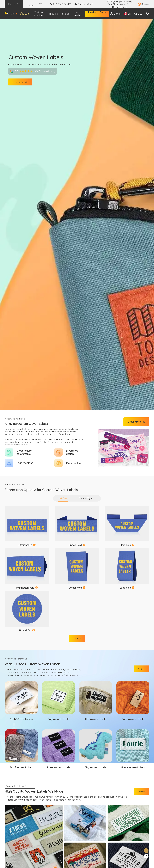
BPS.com (43, 4)
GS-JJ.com (31, 4)
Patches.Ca (14, 4)
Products (53, 14)
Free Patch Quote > (97, 14)
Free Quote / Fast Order (26, 83)
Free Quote (77, 658)
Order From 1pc (136, 423)
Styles (66, 14)
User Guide (77, 14)
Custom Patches (39, 14)
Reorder (145, 4)
